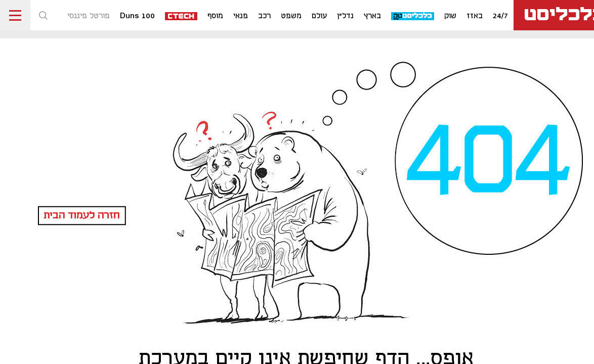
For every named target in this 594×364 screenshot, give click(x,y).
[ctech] (182, 15)
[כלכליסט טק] (413, 15)
